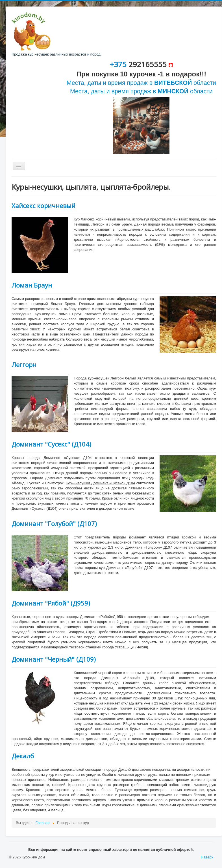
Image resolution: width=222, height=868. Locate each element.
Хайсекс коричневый (43, 206)
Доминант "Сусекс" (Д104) (51, 444)
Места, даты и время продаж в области (141, 83)
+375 (119, 64)
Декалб (23, 756)
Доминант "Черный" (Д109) (54, 659)
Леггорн (24, 365)
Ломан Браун (32, 285)
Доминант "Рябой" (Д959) (51, 603)
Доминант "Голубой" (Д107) (54, 524)
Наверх (207, 857)
